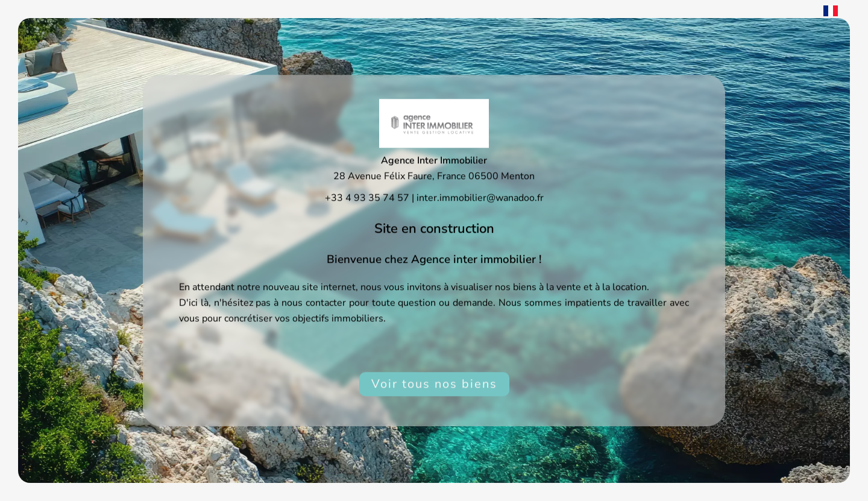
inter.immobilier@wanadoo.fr (480, 198)
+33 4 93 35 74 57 (367, 198)
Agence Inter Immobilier (434, 160)
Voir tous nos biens (434, 384)
